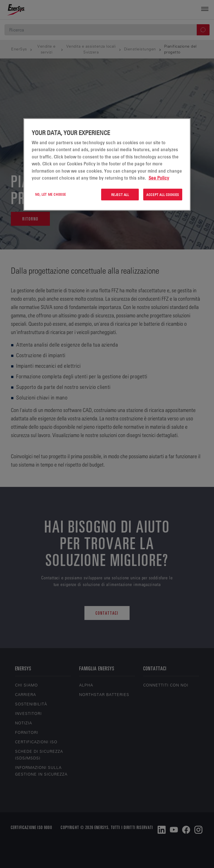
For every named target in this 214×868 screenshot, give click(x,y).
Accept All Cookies (163, 194)
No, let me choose (51, 194)
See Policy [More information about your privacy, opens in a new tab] (159, 178)
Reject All (120, 194)
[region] (107, 164)
